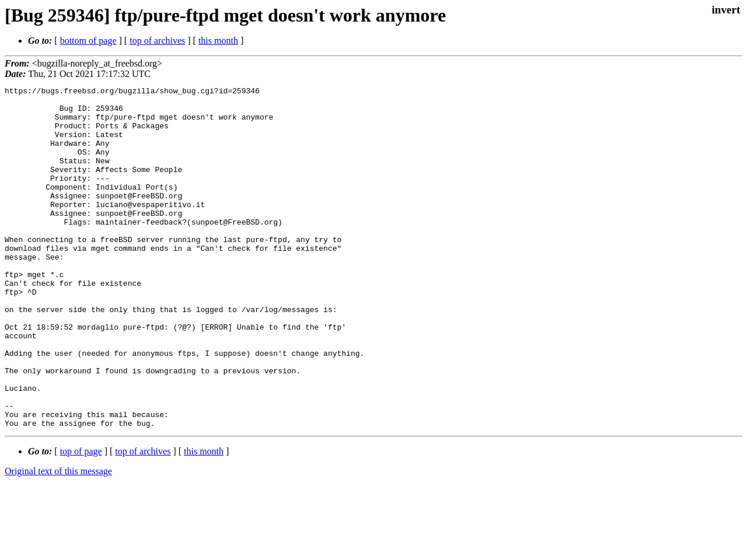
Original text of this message (58, 539)
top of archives (157, 41)
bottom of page (88, 41)
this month (218, 41)
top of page (81, 519)
